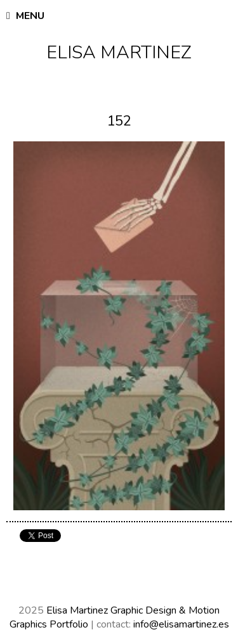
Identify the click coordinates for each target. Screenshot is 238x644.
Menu (25, 16)
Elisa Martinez (119, 52)
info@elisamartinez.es (181, 624)
